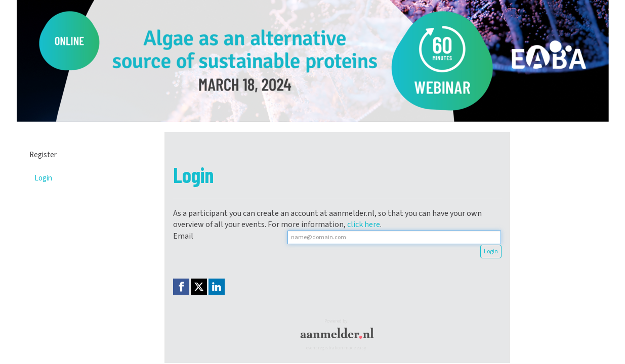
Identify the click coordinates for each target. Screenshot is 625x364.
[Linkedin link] (217, 287)
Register (43, 155)
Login (43, 178)
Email (183, 236)
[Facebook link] (181, 287)
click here (364, 224)
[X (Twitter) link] (199, 287)
